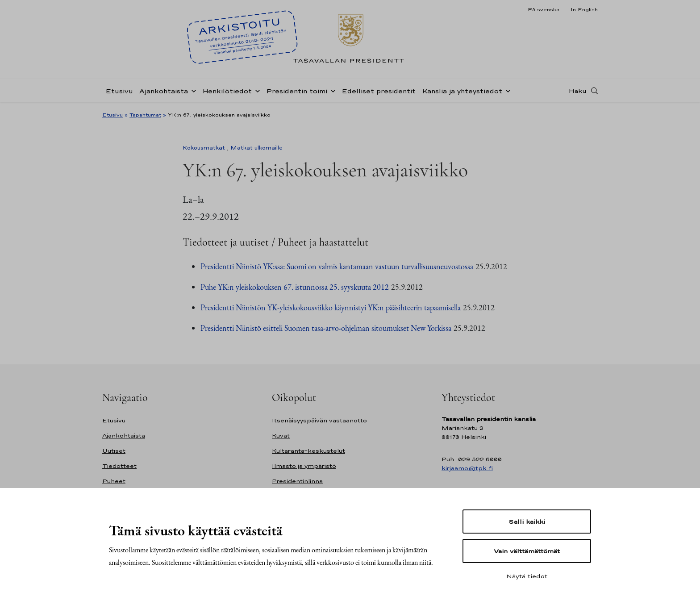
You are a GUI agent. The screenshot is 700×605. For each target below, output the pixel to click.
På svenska (544, 9)
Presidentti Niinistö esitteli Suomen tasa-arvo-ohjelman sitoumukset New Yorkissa (326, 328)
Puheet (114, 481)
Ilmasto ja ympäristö (304, 466)
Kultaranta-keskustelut (308, 451)
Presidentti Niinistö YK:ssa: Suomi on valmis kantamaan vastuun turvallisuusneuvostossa (337, 266)
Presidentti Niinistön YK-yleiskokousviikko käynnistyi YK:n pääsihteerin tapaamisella (331, 307)
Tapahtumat (145, 115)
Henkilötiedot (227, 91)
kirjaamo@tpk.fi (467, 468)
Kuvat (281, 436)
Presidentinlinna (297, 481)
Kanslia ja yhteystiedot (462, 91)
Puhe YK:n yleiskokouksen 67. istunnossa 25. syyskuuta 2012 (295, 287)
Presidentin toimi (297, 91)
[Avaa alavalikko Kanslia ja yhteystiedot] (506, 90)
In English (584, 9)
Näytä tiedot (527, 576)
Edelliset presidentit (379, 91)
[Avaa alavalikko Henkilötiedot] (256, 90)
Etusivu (119, 91)
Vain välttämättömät (527, 551)
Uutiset (114, 451)
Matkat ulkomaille (256, 148)
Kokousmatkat (204, 148)
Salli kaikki (527, 522)
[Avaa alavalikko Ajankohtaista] (192, 90)
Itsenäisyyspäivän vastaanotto (319, 420)
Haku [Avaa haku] (578, 91)
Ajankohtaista (164, 91)
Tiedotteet (119, 466)
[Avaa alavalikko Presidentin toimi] (331, 90)
